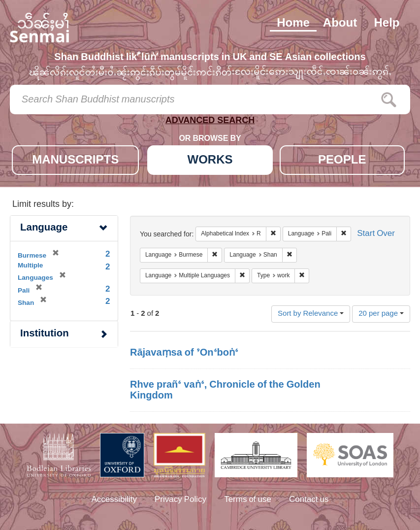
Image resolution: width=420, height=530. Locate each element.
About (340, 24)
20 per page (381, 314)
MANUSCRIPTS (75, 161)
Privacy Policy (180, 500)
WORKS (210, 161)
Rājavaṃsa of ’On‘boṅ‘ (184, 353)
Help (387, 24)
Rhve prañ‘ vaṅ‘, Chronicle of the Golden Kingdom (225, 391)
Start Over (376, 234)
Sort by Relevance (311, 314)
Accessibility (114, 500)
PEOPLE (342, 161)
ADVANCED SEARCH (210, 122)
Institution (45, 334)
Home (293, 24)
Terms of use (248, 500)
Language (44, 228)
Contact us (309, 500)
